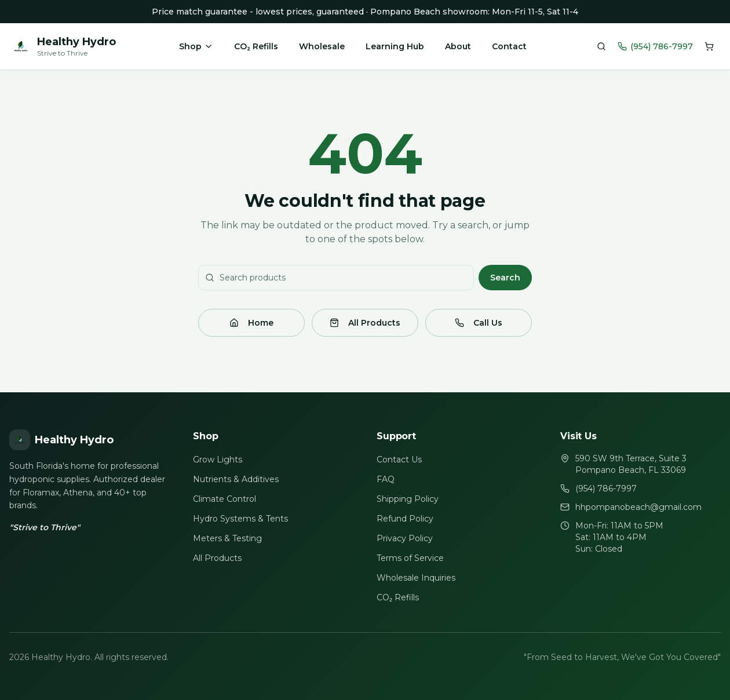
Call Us (479, 323)
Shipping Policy (408, 499)
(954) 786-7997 (655, 46)
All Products (365, 323)
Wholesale (322, 46)
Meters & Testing (227, 538)
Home (251, 323)
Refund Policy (405, 519)
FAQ (386, 479)
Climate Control (225, 499)
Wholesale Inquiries (416, 578)
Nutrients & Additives (236, 479)
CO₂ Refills (256, 46)
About (458, 46)
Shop (196, 46)
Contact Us (399, 460)
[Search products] (601, 46)
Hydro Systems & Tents (240, 519)
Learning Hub (395, 46)
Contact (509, 46)
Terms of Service (410, 558)
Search (505, 278)
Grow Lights (218, 460)
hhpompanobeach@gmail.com (638, 507)
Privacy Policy (405, 538)
